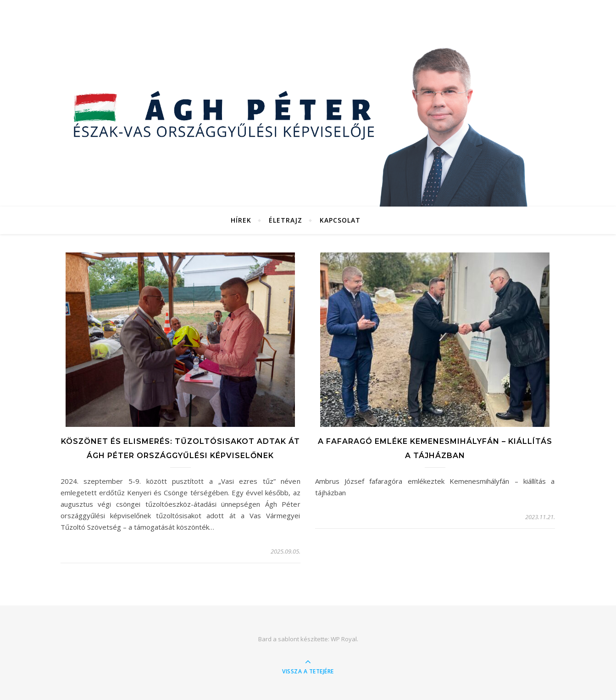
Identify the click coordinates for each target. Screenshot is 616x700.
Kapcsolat (340, 220)
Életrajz (286, 220)
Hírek (241, 220)
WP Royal (344, 639)
